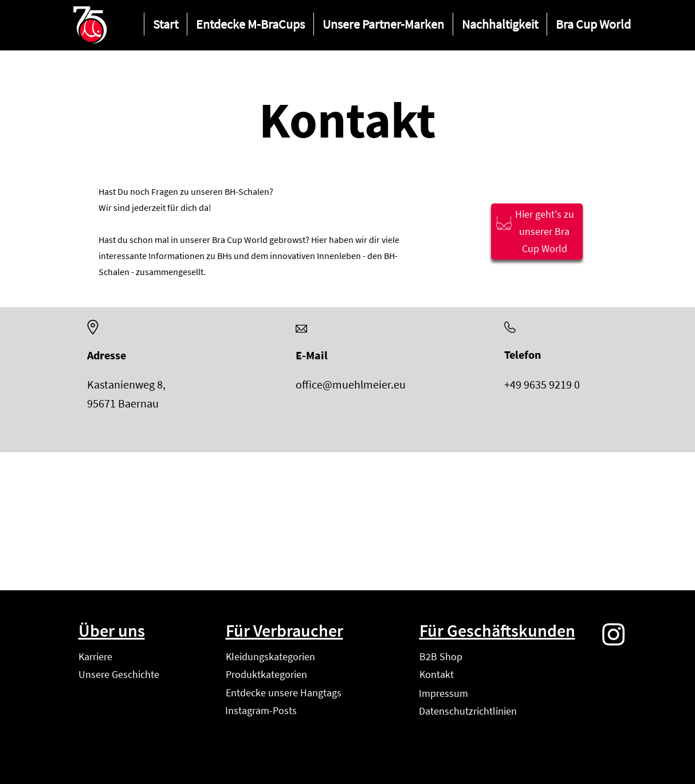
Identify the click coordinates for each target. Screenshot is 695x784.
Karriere (95, 656)
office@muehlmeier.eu (351, 384)
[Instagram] (614, 634)
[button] (250, 24)
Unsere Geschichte (119, 674)
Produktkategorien (266, 674)
